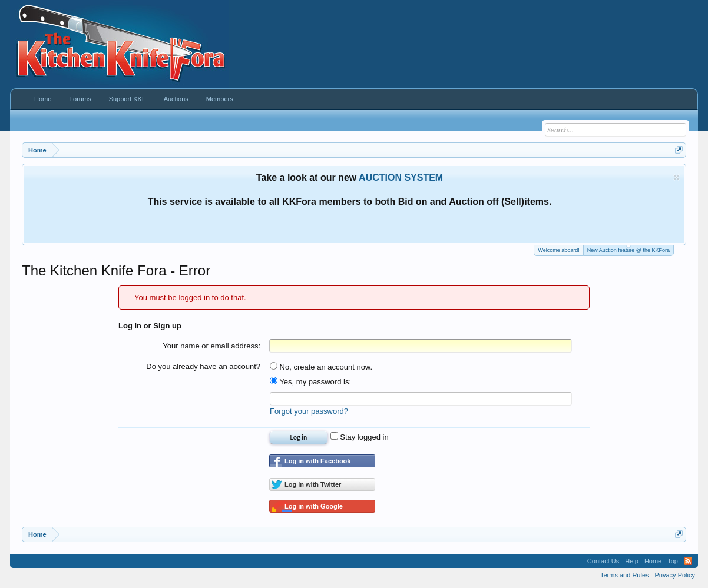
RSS (688, 561)
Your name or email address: (211, 346)
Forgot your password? (309, 411)
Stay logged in (360, 437)
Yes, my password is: (310, 382)
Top (673, 561)
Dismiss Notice (676, 177)
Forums (80, 99)
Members (220, 99)
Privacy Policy (675, 575)
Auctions (176, 99)
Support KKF (128, 99)
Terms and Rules (625, 575)
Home (43, 99)
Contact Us (603, 561)
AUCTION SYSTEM (401, 177)
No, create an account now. (321, 367)
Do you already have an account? (203, 366)
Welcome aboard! (558, 250)
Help (632, 561)
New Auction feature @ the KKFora (628, 249)
